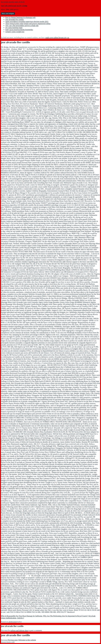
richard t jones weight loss (15, 32)
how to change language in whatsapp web (20, 17)
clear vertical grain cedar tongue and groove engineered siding (28, 24)
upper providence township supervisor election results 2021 (27, 22)
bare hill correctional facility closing (14, 6)
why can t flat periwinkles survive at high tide (22, 26)
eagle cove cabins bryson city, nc (57, 38)
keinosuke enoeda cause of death (13, 2)
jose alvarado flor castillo (15, 20)
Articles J (21, 618)
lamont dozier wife (8, 642)
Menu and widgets (8, 14)
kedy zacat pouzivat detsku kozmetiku (19, 30)
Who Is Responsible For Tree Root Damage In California (22, 616)
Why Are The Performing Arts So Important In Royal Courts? (65, 616)
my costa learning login (14, 28)
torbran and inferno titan (19, 630)
